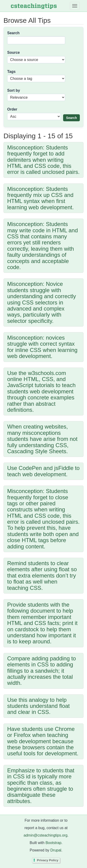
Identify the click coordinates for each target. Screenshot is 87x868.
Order (12, 109)
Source (13, 52)
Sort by (14, 90)
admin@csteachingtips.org (46, 835)
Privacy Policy (48, 860)
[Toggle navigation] (75, 6)
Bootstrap (53, 843)
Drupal (56, 850)
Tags (11, 72)
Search (13, 33)
